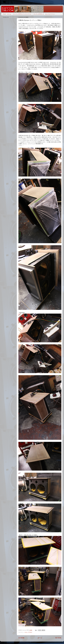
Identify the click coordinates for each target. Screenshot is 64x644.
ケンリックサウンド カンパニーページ (44, 14)
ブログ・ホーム (7, 14)
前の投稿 (58, 638)
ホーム (40, 638)
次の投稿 (21, 638)
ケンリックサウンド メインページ (22, 14)
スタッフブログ (28, 632)
